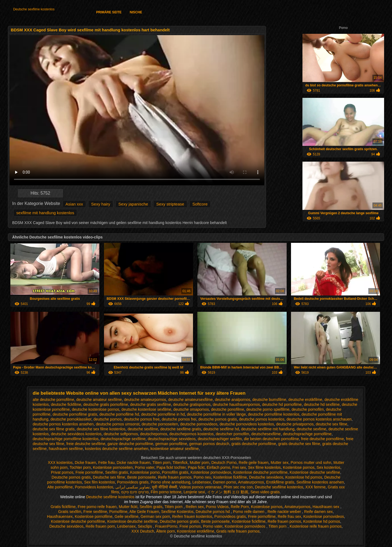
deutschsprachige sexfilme (123, 439)
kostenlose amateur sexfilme (175, 449)
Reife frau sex (289, 516)
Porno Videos (217, 507)
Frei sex (239, 467)
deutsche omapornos (191, 409)
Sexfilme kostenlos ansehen (320, 482)
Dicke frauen (85, 463)
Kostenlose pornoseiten (113, 467)
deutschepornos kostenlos (192, 434)
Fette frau (106, 463)
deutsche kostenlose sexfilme (146, 409)
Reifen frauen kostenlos (192, 516)
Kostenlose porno (145, 472)
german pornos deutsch (209, 444)
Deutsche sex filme (109, 477)
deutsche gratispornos (192, 404)
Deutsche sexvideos (266, 477)
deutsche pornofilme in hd (163, 414)
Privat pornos (62, 472)
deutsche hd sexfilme (322, 404)
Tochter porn (80, 467)
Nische (136, 12)
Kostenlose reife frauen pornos (316, 526)
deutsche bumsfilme (269, 400)
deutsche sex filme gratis (54, 429)
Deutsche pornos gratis (71, 477)
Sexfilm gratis (117, 472)
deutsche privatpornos (295, 424)
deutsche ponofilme (227, 409)
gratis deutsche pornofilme (254, 444)
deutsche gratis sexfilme (151, 404)
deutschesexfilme (266, 434)
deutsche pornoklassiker (71, 419)
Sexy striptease (170, 204)
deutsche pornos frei (179, 419)
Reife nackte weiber (285, 512)
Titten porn (161, 463)
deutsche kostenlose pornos (96, 409)
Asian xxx (74, 204)
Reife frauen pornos (175, 477)
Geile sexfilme (127, 516)
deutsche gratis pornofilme (106, 404)
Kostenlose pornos (299, 467)
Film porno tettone (166, 492)
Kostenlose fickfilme (230, 477)
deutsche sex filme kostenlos (101, 429)
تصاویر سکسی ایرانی (133, 487)
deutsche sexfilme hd (221, 429)
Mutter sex (279, 463)
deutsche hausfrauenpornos (237, 404)
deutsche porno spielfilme (268, 409)
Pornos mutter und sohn (311, 463)
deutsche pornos (108, 419)
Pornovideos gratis (133, 482)
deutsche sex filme (332, 424)
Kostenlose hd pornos (304, 477)
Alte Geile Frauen (144, 512)
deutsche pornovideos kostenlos (247, 424)
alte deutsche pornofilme (53, 400)
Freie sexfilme (95, 512)
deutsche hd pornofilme (282, 404)
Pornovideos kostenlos (94, 487)
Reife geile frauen (254, 463)
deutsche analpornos (232, 400)
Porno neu (202, 477)
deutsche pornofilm (308, 409)
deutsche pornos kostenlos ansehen (63, 424)
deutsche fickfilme (66, 404)
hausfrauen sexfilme (66, 449)
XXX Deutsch (143, 531)
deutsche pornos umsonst (118, 424)
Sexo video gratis (265, 492)
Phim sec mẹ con (238, 487)
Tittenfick (180, 463)
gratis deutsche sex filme (299, 444)
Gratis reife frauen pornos (238, 531)
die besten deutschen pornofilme (271, 439)
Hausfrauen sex (326, 507)
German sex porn (155, 516)
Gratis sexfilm (70, 512)
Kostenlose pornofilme (94, 516)
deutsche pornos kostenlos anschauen (319, 419)
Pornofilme (118, 512)
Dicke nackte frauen (134, 463)
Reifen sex (195, 507)
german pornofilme (171, 444)
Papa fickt (196, 467)
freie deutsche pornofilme (322, 439)
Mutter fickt (128, 507)
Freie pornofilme (89, 472)
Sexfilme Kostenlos (177, 512)
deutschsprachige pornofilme (307, 434)
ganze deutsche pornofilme (130, 444)
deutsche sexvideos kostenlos (76, 434)
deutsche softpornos (121, 434)
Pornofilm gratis (175, 472)
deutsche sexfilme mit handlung (268, 429)
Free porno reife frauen (97, 507)
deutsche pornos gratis (218, 419)
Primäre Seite (109, 12)
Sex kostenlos (328, 467)
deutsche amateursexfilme (190, 400)
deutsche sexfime (312, 429)
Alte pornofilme (60, 487)
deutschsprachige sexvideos (172, 439)
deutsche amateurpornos (145, 400)
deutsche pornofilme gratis (75, 414)
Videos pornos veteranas (200, 487)
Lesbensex (202, 482)
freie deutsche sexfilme (86, 444)
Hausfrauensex (60, 516)
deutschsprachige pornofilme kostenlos (66, 439)
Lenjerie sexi (194, 492)
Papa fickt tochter (171, 467)
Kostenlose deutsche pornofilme (260, 472)
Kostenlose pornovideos (211, 472)
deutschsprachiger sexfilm (220, 439)
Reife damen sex (318, 512)
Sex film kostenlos (99, 482)
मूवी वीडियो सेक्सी (165, 487)
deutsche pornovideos (199, 424)
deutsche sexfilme (143, 429)
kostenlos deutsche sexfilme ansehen (117, 449)
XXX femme (316, 487)
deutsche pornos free (142, 419)
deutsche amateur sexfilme (99, 400)
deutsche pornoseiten (160, 424)
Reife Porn (240, 507)
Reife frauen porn (100, 526)
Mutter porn (200, 463)
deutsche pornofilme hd (119, 414)
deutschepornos (154, 434)
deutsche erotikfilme (305, 400)
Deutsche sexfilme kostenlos (34, 9)
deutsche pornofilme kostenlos (274, 414)
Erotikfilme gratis (280, 482)
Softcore (200, 204)
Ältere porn (166, 531)
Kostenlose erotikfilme (196, 531)
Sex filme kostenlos (264, 467)
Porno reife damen (249, 512)
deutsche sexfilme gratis (180, 429)
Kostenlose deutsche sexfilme (315, 472)
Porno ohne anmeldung (170, 482)
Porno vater (145, 467)
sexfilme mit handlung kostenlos (45, 213)
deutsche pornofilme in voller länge (216, 414)
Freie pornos (190, 526)
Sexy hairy (101, 204)
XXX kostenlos (60, 463)
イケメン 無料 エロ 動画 (228, 492)
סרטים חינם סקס (135, 492)
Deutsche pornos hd (213, 512)
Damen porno (224, 482)
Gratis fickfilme (63, 507)
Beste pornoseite (141, 477)
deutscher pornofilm (232, 434)
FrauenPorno (166, 526)
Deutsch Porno (224, 463)
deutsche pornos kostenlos (262, 419)
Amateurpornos (251, 482)
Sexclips (145, 526)
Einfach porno (218, 467)
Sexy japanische (133, 204)
